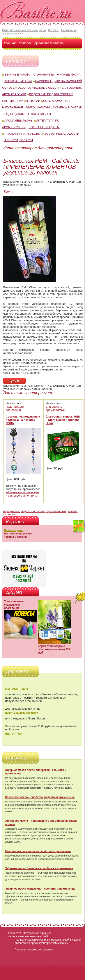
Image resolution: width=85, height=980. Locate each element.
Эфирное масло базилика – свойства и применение (39, 868)
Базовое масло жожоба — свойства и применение (38, 851)
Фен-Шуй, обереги (19, 140)
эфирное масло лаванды (22, 492)
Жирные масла (69, 75)
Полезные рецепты (44, 127)
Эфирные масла (17, 75)
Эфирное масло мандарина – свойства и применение (40, 889)
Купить (9, 191)
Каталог (25, 43)
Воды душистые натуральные (28, 114)
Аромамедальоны (19, 121)
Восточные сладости (62, 134)
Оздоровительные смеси (38, 88)
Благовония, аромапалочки (55, 408)
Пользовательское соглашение (34, 950)
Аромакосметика (18, 81)
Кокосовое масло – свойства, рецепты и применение (40, 797)
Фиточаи (33, 101)
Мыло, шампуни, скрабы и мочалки (54, 107)
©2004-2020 (15, 933)
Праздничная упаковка (23, 134)
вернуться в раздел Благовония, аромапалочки (35, 511)
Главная (10, 43)
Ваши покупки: (14, 530)
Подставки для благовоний (15, 408)
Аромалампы (43, 75)
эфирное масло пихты (23, 496)
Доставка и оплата (49, 43)
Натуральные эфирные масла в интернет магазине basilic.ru (30, 935)
